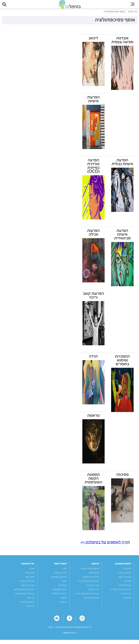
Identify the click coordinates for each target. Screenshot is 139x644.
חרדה (93, 359)
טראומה (93, 418)
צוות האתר (30, 575)
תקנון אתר (30, 579)
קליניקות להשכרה (91, 579)
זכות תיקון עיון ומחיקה (24, 592)
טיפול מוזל (94, 575)
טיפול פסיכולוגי (59, 596)
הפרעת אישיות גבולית (122, 164)
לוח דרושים (94, 592)
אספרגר (128, 584)
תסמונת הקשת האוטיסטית (93, 481)
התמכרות (127, 600)
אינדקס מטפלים (92, 600)
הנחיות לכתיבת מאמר (25, 596)
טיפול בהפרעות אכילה (89, 584)
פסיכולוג (127, 571)
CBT (65, 571)
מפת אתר (30, 609)
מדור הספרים (93, 588)
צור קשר (31, 600)
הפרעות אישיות (93, 102)
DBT (65, 584)
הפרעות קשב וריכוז (93, 298)
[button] (6, 6)
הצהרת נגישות (28, 588)
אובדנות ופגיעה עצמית (122, 43)
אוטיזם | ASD (125, 579)
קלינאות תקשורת (59, 579)
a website (70, 636)
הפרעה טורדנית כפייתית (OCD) (93, 168)
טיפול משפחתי (60, 592)
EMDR (64, 600)
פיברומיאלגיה (125, 588)
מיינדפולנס (126, 596)
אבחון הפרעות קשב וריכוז (87, 596)
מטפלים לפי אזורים (90, 571)
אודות (32, 571)
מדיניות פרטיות (27, 584)
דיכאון (93, 41)
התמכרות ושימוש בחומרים (122, 363)
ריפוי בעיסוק (61, 575)
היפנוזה (63, 604)
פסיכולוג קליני (124, 575)
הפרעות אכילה (93, 235)
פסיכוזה (122, 477)
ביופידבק (63, 588)
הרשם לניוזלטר (27, 604)
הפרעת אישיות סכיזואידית (122, 237)
